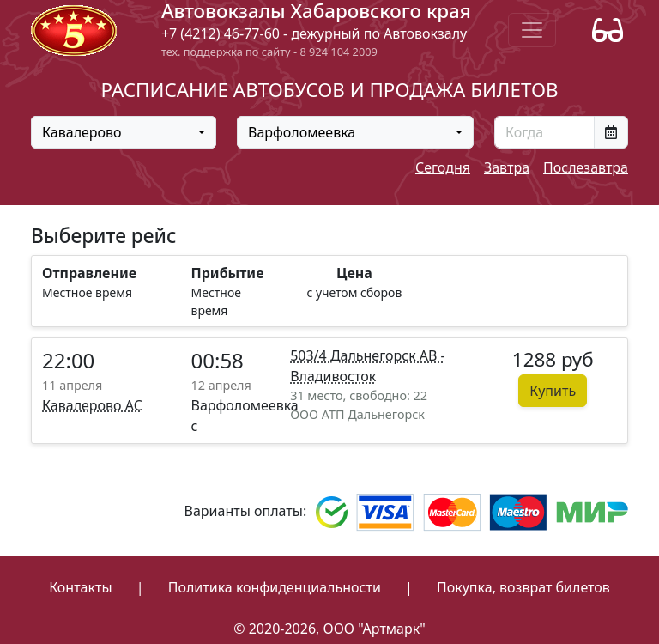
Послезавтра (586, 167)
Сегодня (443, 167)
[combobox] (124, 132)
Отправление (89, 273)
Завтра (507, 167)
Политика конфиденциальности (275, 587)
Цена (354, 273)
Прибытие (228, 273)
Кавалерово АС (92, 405)
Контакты (80, 587)
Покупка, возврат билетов (523, 587)
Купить (553, 391)
